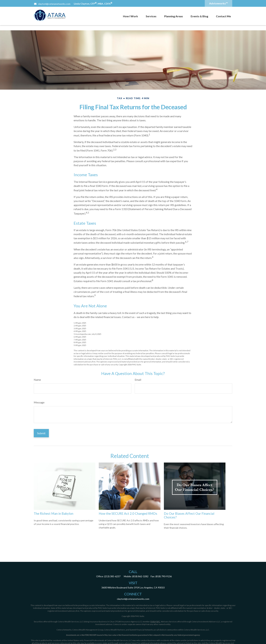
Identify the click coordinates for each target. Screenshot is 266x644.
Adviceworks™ (218, 3)
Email (138, 380)
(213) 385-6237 (112, 576)
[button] (130, 16)
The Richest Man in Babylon (54, 514)
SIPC (158, 622)
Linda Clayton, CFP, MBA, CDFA (93, 4)
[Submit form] (41, 433)
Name (37, 380)
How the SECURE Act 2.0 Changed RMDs (128, 514)
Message (39, 402)
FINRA (153, 622)
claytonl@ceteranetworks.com (52, 4)
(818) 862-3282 (140, 576)
